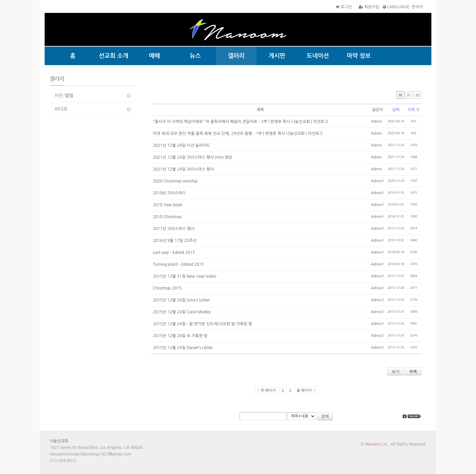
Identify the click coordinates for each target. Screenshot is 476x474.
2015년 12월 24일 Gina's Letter (181, 300)
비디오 (93, 109)
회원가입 (369, 7)
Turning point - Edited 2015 (178, 264)
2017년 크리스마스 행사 (174, 229)
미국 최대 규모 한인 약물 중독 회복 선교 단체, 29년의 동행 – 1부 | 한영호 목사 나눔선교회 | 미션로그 (238, 134)
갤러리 (236, 56)
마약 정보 (359, 56)
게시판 (277, 56)
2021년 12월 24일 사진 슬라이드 (182, 145)
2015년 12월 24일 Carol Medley (182, 312)
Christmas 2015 (167, 288)
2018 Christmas (167, 217)
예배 (154, 56)
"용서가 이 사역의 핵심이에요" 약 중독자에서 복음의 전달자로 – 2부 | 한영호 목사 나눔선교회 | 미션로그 (241, 122)
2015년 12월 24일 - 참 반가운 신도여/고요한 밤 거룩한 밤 (203, 324)
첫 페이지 (268, 390)
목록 (413, 372)
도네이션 (318, 56)
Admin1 (378, 181)
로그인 (344, 7)
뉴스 (195, 56)
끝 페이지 (304, 390)
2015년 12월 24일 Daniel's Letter (183, 348)
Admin (377, 121)
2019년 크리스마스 (170, 193)
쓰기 (396, 372)
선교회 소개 (114, 56)
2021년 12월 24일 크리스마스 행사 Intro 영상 (193, 157)
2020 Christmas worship (175, 181)
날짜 (396, 110)
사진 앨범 (93, 96)
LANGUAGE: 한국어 (403, 7)
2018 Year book (168, 205)
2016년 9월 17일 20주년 (175, 241)
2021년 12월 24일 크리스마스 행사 (183, 169)
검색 (325, 416)
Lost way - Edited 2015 (174, 253)
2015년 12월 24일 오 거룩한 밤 (180, 336)
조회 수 (414, 110)
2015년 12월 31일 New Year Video (185, 276)
